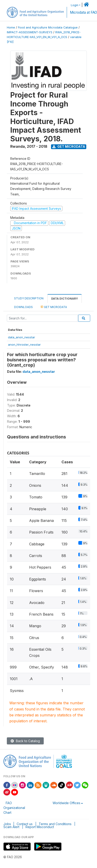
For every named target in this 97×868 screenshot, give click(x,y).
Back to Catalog (25, 741)
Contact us (25, 824)
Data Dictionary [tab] (65, 299)
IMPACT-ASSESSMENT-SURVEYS (30, 32)
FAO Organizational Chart (14, 808)
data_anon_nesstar (22, 337)
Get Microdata (69, 146)
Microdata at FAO (83, 12)
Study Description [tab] (29, 298)
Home (11, 27)
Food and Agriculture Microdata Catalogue (48, 27)
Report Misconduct (40, 827)
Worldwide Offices (66, 803)
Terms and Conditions (55, 824)
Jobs (7, 824)
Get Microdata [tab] (54, 307)
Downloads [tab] (23, 307)
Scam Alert (11, 827)
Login (75, 5)
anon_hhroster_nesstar (24, 345)
